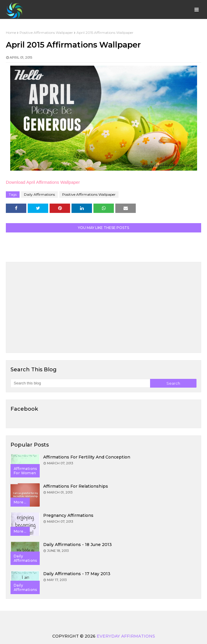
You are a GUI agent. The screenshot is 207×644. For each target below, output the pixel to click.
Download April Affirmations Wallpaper (43, 182)
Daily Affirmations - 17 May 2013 (77, 574)
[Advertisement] (103, 307)
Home (11, 33)
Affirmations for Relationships (76, 486)
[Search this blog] (80, 383)
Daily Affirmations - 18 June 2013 (78, 545)
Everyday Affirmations (126, 636)
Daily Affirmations (39, 194)
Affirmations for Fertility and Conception (87, 457)
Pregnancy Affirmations (68, 515)
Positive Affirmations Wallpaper (46, 33)
